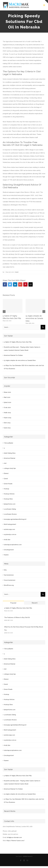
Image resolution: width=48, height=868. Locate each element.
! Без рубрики (8, 443)
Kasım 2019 (7, 418)
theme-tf (30, 856)
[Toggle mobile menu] (44, 5)
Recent (35, 603)
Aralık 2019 (7, 413)
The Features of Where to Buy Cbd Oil (17, 617)
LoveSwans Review (10, 514)
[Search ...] (22, 327)
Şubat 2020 (7, 402)
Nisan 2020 (7, 392)
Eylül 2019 (7, 428)
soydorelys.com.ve (10, 534)
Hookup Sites (8, 499)
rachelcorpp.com (9, 529)
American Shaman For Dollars (13, 355)
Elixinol (6, 473)
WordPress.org (9, 585)
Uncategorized (9, 550)
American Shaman (10, 458)
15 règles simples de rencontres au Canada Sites (34, 318)
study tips (7, 540)
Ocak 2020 (7, 407)
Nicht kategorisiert (10, 524)
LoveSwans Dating (10, 509)
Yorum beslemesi (10, 580)
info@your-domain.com (14, 837)
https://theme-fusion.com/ (16, 841)
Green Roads (8, 484)
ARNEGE (25, 856)
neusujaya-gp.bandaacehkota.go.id (15, 519)
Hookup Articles (9, 494)
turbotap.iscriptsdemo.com (13, 545)
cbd (5, 463)
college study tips (10, 468)
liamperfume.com (10, 504)
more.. (17, 216)
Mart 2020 (7, 397)
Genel (17, 272)
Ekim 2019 (7, 423)
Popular (13, 603)
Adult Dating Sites (10, 453)
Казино (6, 555)
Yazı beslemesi (9, 575)
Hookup (6, 489)
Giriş (5, 570)
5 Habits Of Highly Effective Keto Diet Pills (18, 342)
